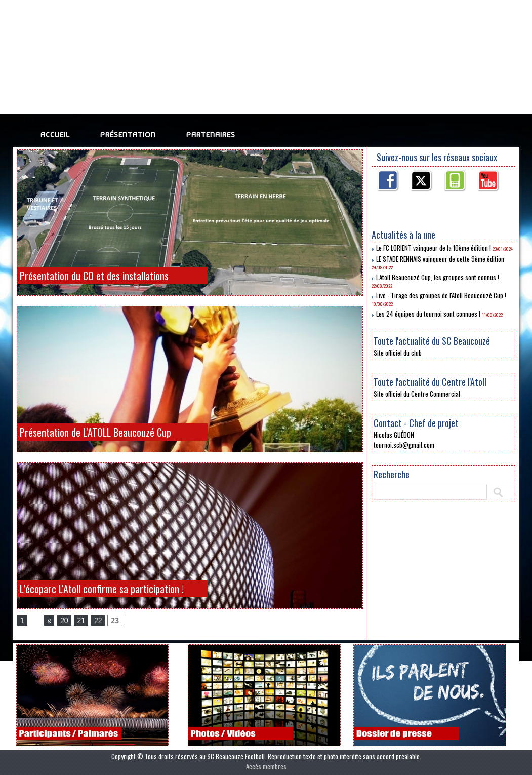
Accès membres (266, 766)
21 (81, 621)
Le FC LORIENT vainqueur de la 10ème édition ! (434, 248)
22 (98, 621)
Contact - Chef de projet (416, 423)
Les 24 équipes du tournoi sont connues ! (428, 314)
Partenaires (211, 135)
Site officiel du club (398, 353)
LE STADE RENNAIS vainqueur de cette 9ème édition (440, 259)
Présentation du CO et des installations (94, 276)
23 (115, 621)
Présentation (128, 135)
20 (64, 621)
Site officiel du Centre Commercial (417, 394)
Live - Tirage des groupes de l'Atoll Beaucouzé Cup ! (441, 295)
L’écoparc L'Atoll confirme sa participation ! (102, 589)
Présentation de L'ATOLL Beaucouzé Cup (95, 432)
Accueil (55, 135)
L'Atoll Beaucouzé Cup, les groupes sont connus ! (438, 277)
